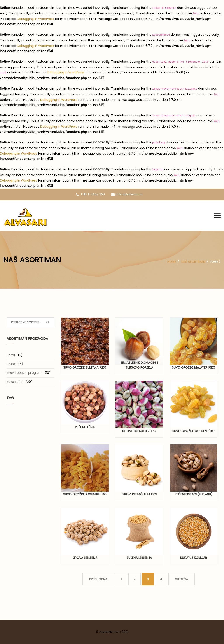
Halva (11, 355)
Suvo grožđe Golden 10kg (193, 431)
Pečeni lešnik (85, 427)
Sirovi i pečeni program (24, 373)
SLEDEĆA (182, 579)
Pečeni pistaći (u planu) (194, 494)
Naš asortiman (193, 262)
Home (172, 262)
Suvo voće (15, 382)
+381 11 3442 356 (90, 194)
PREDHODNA (98, 579)
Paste (11, 364)
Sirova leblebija (85, 558)
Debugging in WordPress (36, 19)
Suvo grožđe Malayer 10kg (194, 367)
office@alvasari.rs (127, 194)
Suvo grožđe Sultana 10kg (85, 367)
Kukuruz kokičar (194, 558)
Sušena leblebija (139, 558)
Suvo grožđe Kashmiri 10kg (85, 494)
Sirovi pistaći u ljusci (139, 494)
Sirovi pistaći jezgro (139, 431)
